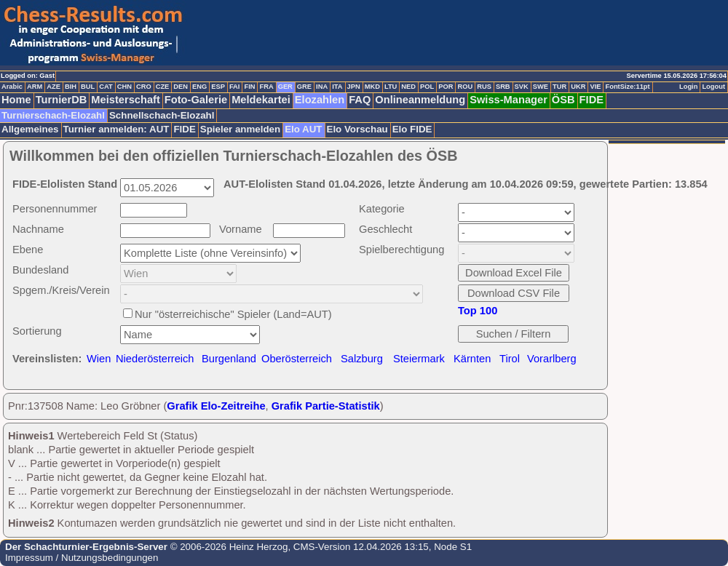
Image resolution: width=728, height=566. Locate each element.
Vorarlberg (552, 359)
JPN (354, 87)
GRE (304, 87)
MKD (372, 87)
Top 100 (478, 311)
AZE (54, 87)
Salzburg (362, 359)
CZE (163, 87)
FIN (249, 87)
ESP (218, 87)
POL (427, 87)
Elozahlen (320, 100)
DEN (181, 87)
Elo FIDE (412, 129)
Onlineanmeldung (420, 100)
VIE (595, 87)
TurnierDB (62, 100)
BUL (88, 87)
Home (16, 100)
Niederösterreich (155, 359)
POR (446, 87)
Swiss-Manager (509, 100)
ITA (337, 87)
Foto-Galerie (196, 100)
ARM (35, 87)
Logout (713, 87)
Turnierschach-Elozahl (53, 115)
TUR (559, 87)
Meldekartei (261, 100)
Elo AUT (303, 129)
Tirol (510, 359)
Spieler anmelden (240, 129)
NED (408, 87)
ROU (465, 87)
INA (322, 87)
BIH (71, 87)
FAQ (360, 100)
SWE (541, 87)
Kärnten (472, 359)
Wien (99, 359)
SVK (522, 87)
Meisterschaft (126, 100)
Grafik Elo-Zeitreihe (216, 406)
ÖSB (563, 100)
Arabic (12, 87)
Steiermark (419, 359)
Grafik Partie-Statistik (326, 406)
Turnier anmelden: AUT (116, 129)
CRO (144, 87)
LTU (391, 87)
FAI (235, 87)
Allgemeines (30, 129)
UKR (578, 87)
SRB (503, 87)
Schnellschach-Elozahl (162, 115)
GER (285, 87)
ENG (199, 87)
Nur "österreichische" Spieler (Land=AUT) (233, 314)
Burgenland (229, 359)
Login (688, 87)
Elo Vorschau (357, 129)
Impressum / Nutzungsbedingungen (82, 558)
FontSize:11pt (627, 87)
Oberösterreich (297, 359)
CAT (106, 87)
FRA (266, 87)
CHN (124, 87)
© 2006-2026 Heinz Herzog (227, 547)
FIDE (591, 100)
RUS (484, 87)
